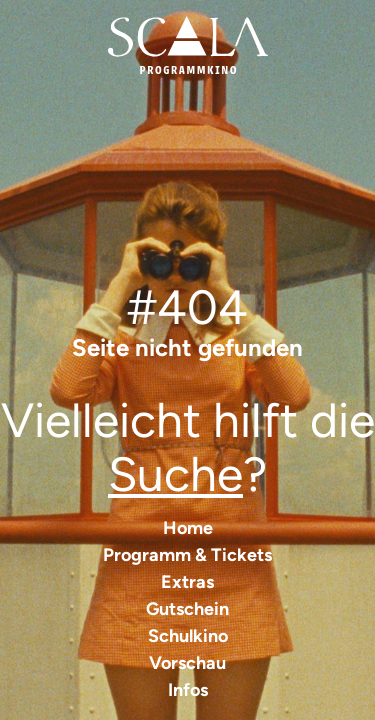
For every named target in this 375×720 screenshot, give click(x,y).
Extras (187, 582)
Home (188, 528)
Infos (188, 690)
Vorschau (187, 663)
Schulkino (188, 636)
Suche (175, 474)
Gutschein (187, 609)
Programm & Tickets (187, 555)
